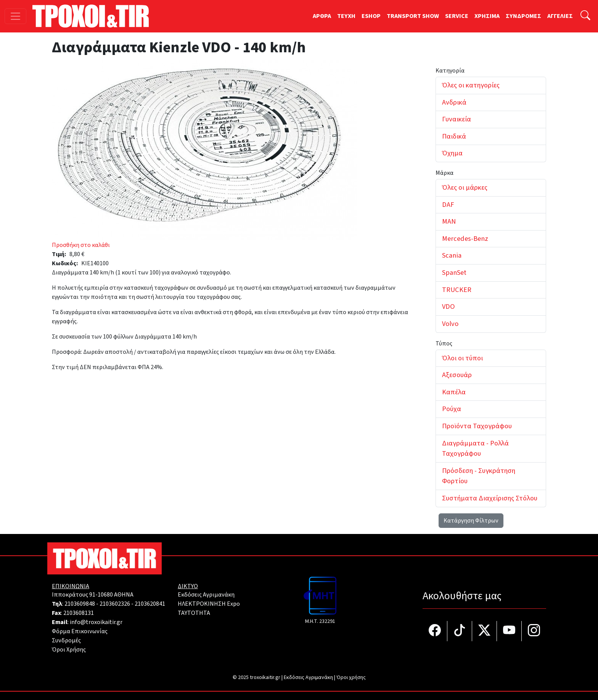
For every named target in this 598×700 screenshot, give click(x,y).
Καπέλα (454, 392)
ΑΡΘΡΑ (322, 16)
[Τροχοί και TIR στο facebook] (435, 631)
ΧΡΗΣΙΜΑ (487, 16)
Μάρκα (444, 173)
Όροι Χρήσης (69, 650)
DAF (448, 205)
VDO (448, 306)
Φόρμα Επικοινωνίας (80, 631)
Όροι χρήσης (351, 677)
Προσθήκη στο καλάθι (81, 245)
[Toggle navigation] (15, 16)
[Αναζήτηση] (585, 16)
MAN (449, 221)
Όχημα (452, 153)
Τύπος (444, 344)
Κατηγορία (450, 71)
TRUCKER (457, 290)
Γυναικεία (457, 119)
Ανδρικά (454, 102)
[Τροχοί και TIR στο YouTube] (509, 631)
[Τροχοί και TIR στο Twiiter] (485, 631)
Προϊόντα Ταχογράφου (477, 426)
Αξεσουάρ (457, 375)
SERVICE (457, 16)
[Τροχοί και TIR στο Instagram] (534, 631)
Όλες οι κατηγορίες (471, 85)
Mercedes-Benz (465, 239)
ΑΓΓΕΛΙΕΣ (560, 16)
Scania (452, 255)
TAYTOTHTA (194, 613)
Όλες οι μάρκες (465, 187)
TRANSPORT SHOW (413, 16)
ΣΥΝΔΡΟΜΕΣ (523, 16)
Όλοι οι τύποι (462, 358)
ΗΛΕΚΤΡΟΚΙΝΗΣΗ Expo (209, 604)
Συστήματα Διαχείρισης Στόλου (490, 498)
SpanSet (454, 273)
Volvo (450, 324)
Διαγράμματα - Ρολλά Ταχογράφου (475, 448)
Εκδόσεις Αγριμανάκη (206, 595)
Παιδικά (454, 136)
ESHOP (371, 16)
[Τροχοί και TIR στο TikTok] (460, 631)
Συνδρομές (66, 640)
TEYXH (346, 16)
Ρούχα (452, 409)
